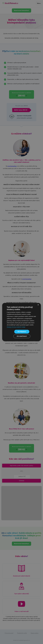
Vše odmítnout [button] (22, 336)
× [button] (38, 305)
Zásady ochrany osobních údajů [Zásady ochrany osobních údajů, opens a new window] (16, 327)
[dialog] (21, 322)
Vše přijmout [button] (22, 332)
